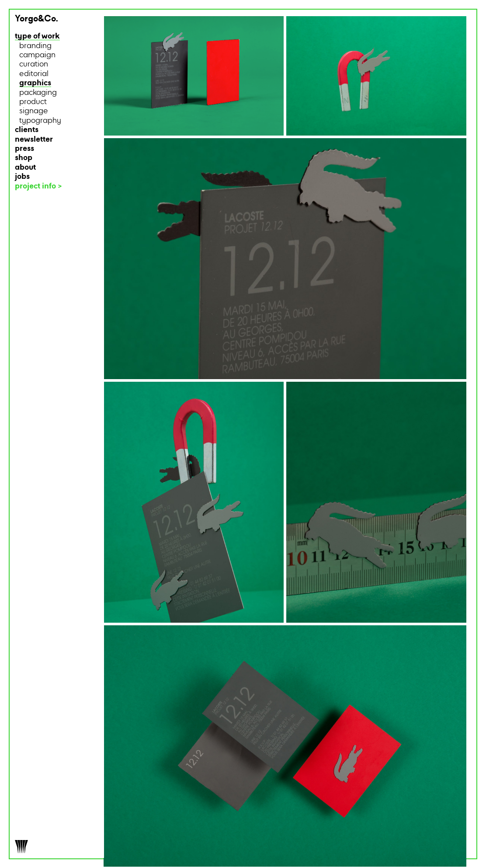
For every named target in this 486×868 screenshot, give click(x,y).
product (33, 102)
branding (35, 46)
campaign (37, 55)
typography (40, 121)
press (24, 149)
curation (34, 64)
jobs (22, 177)
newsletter (34, 140)
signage (34, 111)
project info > (38, 186)
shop (24, 158)
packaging (38, 93)
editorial (34, 74)
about (25, 168)
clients (27, 130)
